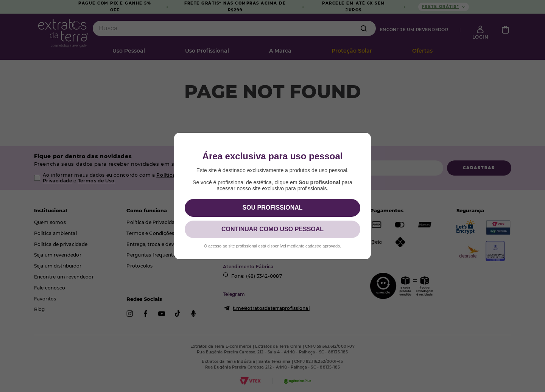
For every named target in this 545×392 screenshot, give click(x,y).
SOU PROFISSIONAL (272, 208)
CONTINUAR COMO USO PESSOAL (272, 229)
